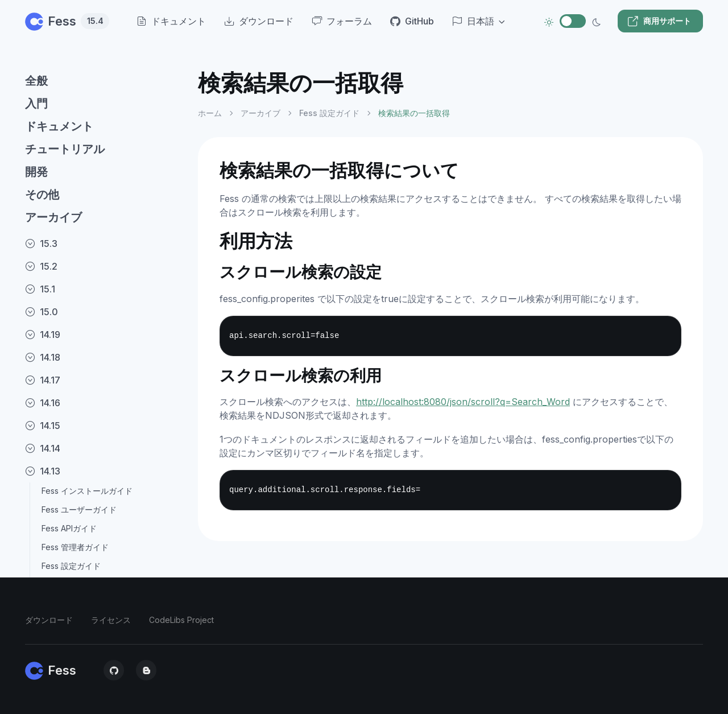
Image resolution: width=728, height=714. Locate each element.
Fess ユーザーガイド (79, 509)
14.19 (43, 335)
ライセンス (111, 620)
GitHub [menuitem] (412, 21)
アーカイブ (53, 217)
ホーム (210, 113)
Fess (67, 21)
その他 (42, 195)
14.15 (43, 426)
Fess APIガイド (69, 528)
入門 (36, 104)
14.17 (43, 380)
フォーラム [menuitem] (342, 21)
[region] (105, 382)
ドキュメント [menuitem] (171, 21)
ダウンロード (49, 620)
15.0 (42, 312)
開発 (36, 172)
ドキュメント (59, 126)
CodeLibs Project (181, 620)
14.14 (43, 448)
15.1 (40, 289)
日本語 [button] (473, 21)
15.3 (41, 243)
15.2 (41, 266)
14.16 (43, 403)
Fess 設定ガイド (71, 566)
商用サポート (659, 21)
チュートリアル (65, 149)
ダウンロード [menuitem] (259, 21)
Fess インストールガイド (87, 491)
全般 (36, 81)
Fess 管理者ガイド (75, 547)
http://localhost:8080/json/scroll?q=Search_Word (463, 402)
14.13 (43, 471)
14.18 (43, 357)
